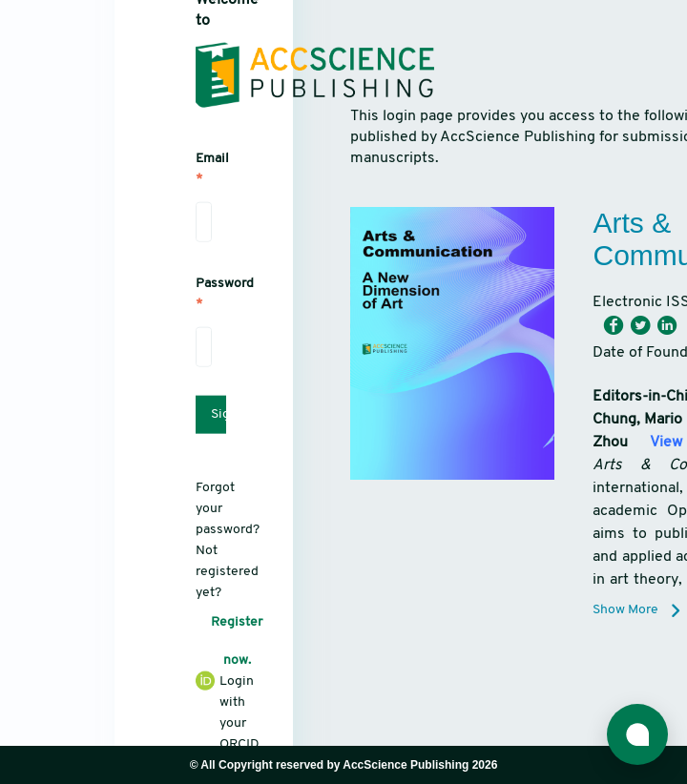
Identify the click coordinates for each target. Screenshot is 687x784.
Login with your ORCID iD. (204, 721)
